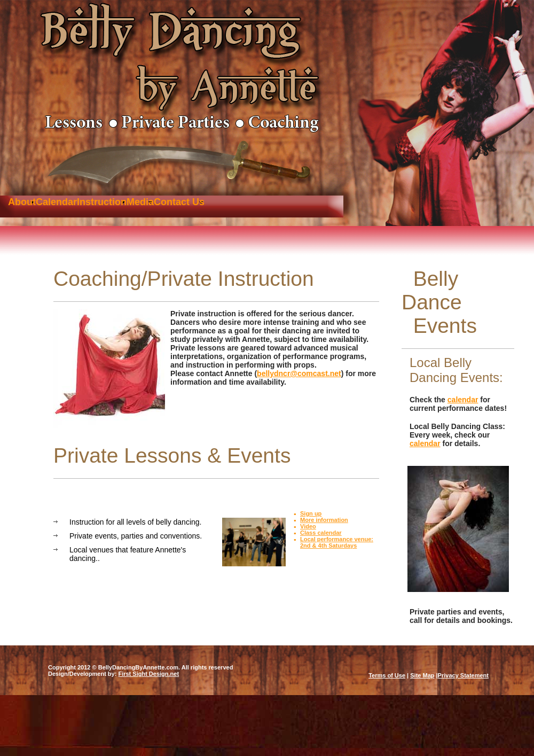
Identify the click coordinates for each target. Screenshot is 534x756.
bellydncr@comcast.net (299, 373)
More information (324, 520)
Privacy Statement (463, 675)
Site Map (422, 675)
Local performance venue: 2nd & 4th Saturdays (337, 542)
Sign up (311, 513)
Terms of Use (387, 675)
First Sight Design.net (148, 674)
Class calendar (321, 533)
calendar (463, 400)
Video (308, 526)
